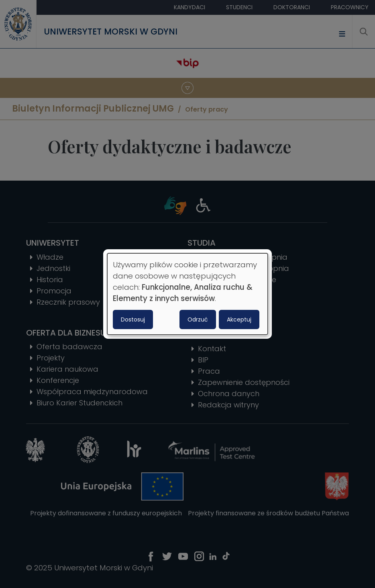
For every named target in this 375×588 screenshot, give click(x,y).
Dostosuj (133, 319)
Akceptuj (239, 319)
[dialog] (187, 294)
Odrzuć (198, 319)
